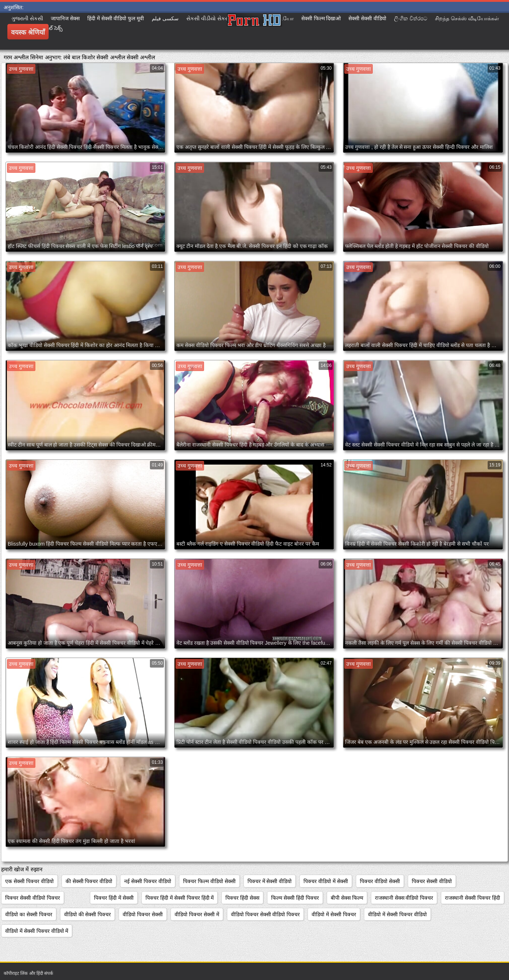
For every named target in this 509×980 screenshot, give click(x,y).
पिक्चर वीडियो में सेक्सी (326, 881)
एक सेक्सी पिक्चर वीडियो (29, 881)
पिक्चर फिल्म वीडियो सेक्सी (209, 881)
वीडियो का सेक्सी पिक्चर (29, 914)
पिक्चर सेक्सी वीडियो (432, 881)
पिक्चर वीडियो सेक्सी (380, 881)
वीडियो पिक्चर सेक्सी (143, 914)
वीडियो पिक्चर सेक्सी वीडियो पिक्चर (266, 914)
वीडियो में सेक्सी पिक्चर (334, 914)
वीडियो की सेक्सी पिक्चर (88, 914)
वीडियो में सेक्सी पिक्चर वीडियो (397, 914)
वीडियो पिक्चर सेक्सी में (197, 914)
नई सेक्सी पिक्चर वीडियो (148, 881)
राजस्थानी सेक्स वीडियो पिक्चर (404, 898)
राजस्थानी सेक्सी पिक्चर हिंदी (473, 898)
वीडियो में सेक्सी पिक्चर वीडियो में (37, 931)
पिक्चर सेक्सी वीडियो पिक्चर (33, 898)
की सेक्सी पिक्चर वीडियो (89, 881)
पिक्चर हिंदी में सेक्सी (114, 898)
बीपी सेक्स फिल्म (347, 898)
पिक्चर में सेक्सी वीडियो (270, 881)
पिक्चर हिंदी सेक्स (242, 898)
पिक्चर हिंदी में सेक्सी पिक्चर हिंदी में (180, 898)
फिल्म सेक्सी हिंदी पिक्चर (295, 898)
